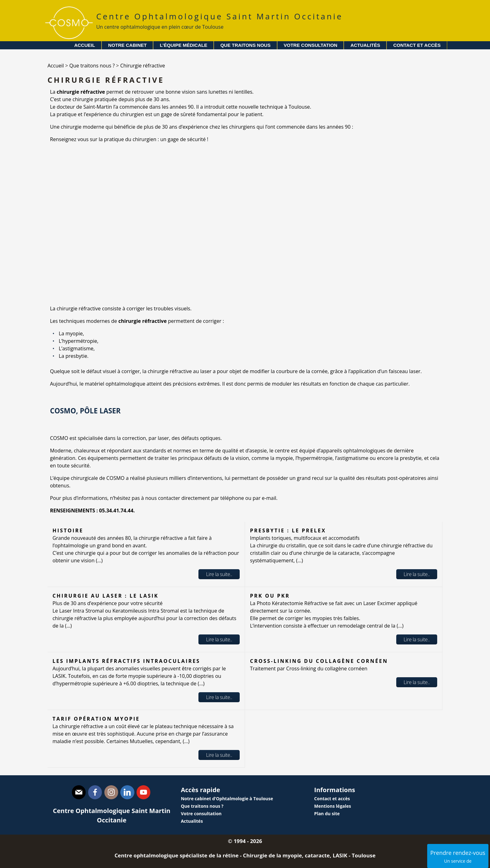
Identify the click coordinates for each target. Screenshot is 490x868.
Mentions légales (332, 806)
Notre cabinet (127, 45)
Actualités (365, 45)
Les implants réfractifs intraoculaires (126, 661)
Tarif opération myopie (96, 719)
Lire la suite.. (219, 574)
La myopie (71, 333)
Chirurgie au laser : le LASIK (105, 596)
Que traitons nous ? (202, 806)
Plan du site (327, 814)
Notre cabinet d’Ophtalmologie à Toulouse (227, 799)
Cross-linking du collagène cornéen (319, 661)
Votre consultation (311, 45)
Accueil (85, 45)
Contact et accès (417, 45)
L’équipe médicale (183, 45)
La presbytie (73, 356)
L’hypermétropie (78, 341)
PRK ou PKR (270, 596)
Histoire (68, 530)
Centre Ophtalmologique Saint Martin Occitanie (220, 21)
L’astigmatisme (76, 348)
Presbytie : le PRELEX (288, 530)
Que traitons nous (245, 45)
